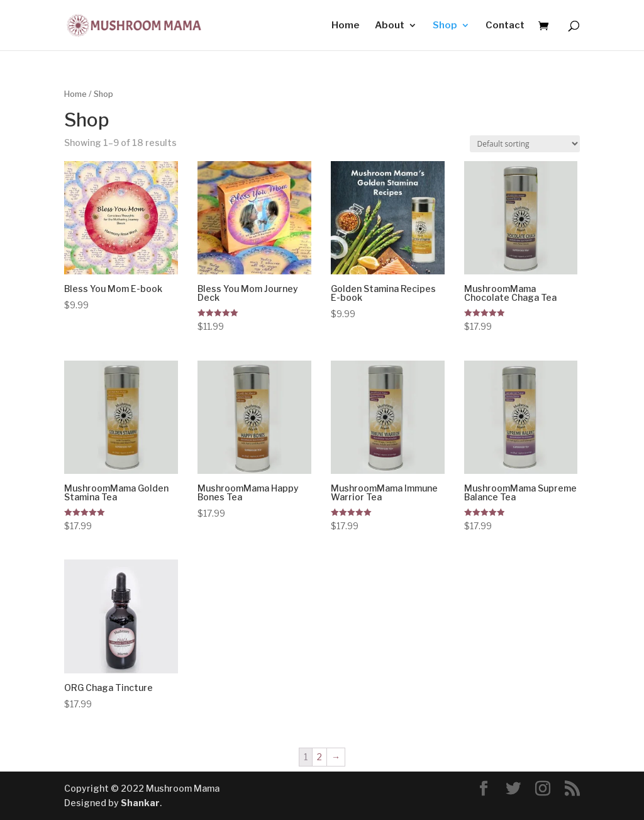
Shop (445, 26)
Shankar (140, 803)
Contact (505, 26)
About (390, 26)
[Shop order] (525, 144)
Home (345, 26)
